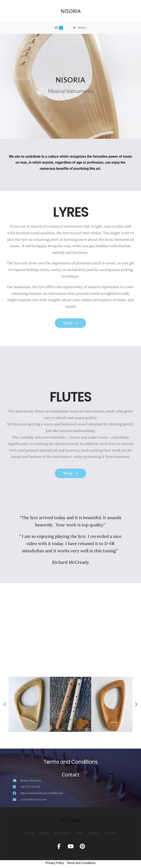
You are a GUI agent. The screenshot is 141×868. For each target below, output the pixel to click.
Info (80, 834)
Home (29, 834)
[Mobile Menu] (80, 28)
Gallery (94, 834)
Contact (110, 834)
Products (63, 834)
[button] (5, 705)
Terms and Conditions (81, 864)
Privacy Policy (55, 864)
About (44, 834)
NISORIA (71, 11)
